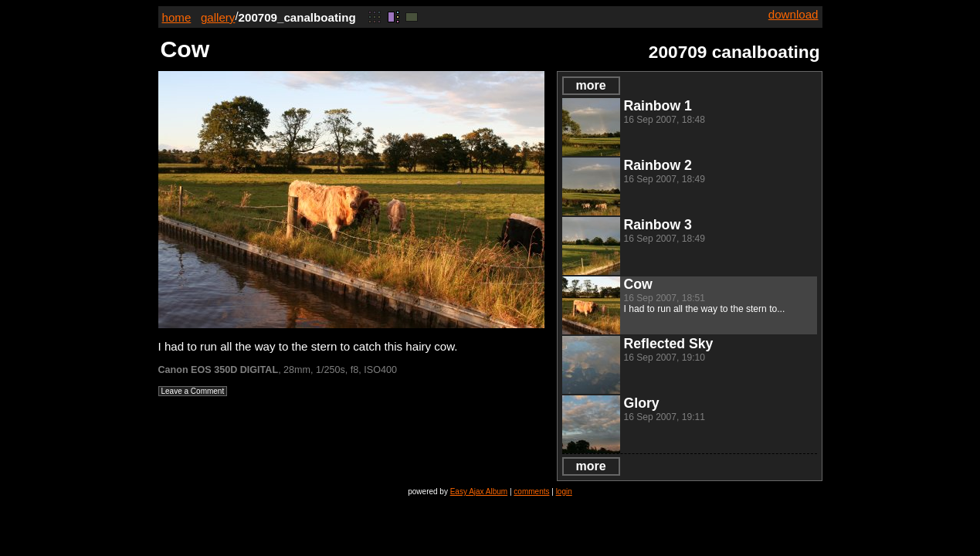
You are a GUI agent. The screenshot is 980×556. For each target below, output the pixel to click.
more (590, 85)
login (564, 492)
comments (531, 492)
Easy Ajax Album (479, 492)
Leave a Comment (193, 391)
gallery (218, 17)
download (793, 14)
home (177, 17)
